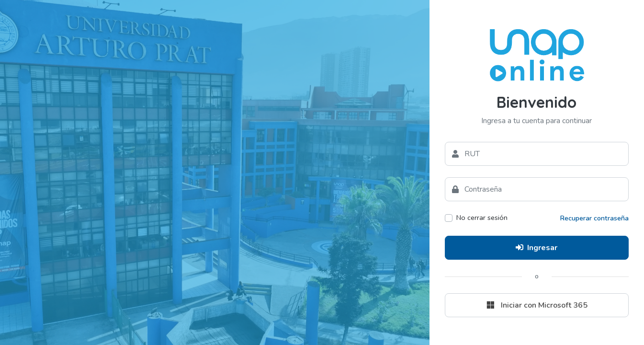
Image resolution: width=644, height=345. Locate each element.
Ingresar (537, 248)
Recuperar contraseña (594, 218)
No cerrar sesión (482, 218)
